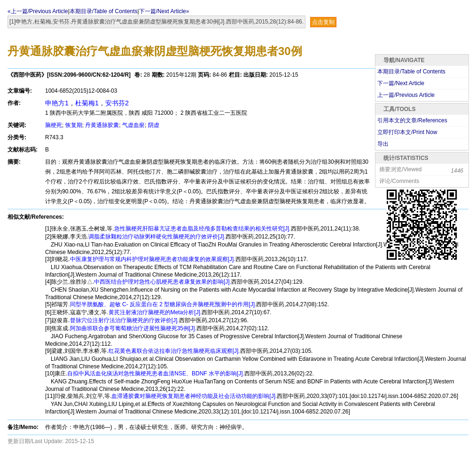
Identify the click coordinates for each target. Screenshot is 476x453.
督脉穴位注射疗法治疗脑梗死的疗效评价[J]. (125, 320)
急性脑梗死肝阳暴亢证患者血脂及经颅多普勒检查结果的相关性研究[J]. (203, 229)
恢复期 (74, 125)
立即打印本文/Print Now (407, 132)
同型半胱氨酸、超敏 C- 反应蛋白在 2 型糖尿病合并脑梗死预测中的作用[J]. (163, 304)
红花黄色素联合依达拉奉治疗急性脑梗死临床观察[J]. (174, 351)
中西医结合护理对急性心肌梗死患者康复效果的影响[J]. (163, 282)
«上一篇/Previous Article (38, 11)
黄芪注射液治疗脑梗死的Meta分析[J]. (155, 312)
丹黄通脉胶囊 (102, 125)
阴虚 (154, 125)
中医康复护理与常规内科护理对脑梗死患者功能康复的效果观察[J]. (153, 259)
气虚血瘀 (133, 125)
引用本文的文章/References (412, 120)
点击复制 (323, 22)
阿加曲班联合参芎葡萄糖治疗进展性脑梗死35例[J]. (133, 328)
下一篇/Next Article (401, 83)
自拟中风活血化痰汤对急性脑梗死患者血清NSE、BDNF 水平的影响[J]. (156, 374)
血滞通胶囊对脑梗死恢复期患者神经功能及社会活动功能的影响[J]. (194, 396)
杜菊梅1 (87, 103)
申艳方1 (57, 103)
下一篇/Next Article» (164, 11)
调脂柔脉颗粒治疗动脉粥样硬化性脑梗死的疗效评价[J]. (157, 237)
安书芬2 (117, 103)
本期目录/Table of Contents (104, 11)
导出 (383, 144)
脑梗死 (54, 125)
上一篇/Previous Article (406, 95)
